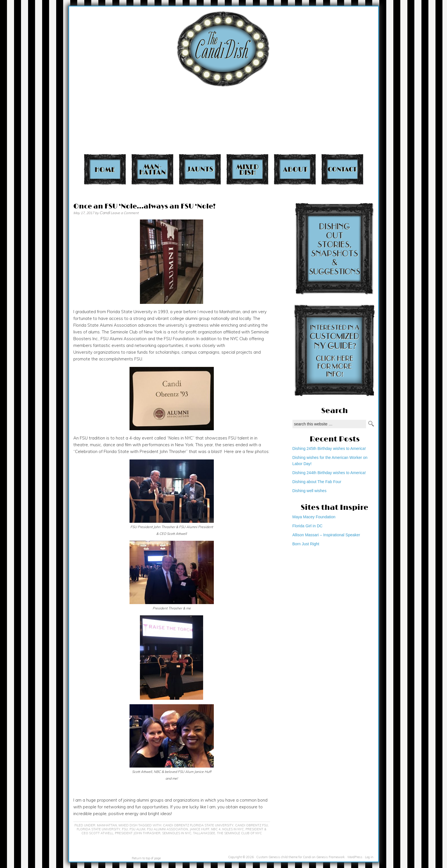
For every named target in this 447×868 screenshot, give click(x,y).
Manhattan (152, 169)
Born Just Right (306, 544)
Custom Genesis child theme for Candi (284, 857)
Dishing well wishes (309, 491)
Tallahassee (204, 833)
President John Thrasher (138, 833)
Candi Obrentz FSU (252, 825)
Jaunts (200, 169)
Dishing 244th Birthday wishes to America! (329, 473)
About (295, 169)
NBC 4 (216, 829)
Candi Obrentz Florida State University (198, 825)
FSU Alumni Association (167, 829)
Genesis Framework (331, 857)
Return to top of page (146, 858)
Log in (369, 857)
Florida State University (98, 829)
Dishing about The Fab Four (317, 482)
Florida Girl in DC (308, 526)
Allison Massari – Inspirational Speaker (326, 535)
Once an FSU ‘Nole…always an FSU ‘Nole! (145, 206)
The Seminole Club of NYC (239, 833)
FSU (125, 829)
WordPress (355, 857)
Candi (105, 213)
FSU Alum (137, 829)
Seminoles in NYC (177, 833)
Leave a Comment (125, 213)
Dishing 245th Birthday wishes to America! (329, 448)
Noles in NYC (233, 829)
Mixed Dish (247, 169)
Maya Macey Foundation (314, 517)
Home (105, 169)
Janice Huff (199, 829)
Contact (342, 169)
